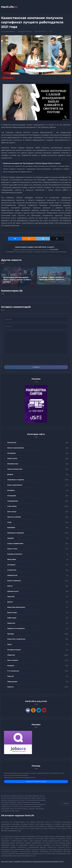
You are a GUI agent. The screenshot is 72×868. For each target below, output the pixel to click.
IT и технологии (13, 671)
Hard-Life (9, 7)
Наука (9, 644)
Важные (10, 474)
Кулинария (11, 527)
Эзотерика (11, 565)
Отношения (12, 496)
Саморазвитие (13, 501)
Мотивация (11, 453)
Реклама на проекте (15, 554)
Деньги (10, 602)
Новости (10, 687)
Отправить (36, 367)
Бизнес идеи (12, 613)
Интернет (11, 666)
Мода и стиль (12, 549)
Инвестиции (12, 618)
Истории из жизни (14, 650)
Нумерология (12, 575)
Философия (12, 559)
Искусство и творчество (16, 639)
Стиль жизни (12, 506)
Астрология (12, 570)
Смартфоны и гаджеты (16, 480)
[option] (18, 277)
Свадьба (10, 538)
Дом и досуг (12, 512)
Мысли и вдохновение (16, 448)
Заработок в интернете (16, 628)
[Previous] (66, 261)
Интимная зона (13, 464)
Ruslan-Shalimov (10, 31)
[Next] (69, 261)
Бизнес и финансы (14, 581)
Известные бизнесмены (16, 607)
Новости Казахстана (15, 469)
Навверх (65, 803)
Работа (10, 586)
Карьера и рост (13, 591)
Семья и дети (12, 458)
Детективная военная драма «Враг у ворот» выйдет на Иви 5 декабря (17, 280)
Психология (12, 443)
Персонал (11, 597)
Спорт (10, 522)
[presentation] (18, 360)
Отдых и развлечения (15, 543)
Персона (10, 676)
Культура (22, 31)
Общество (29, 31)
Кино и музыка (13, 660)
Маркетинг (11, 623)
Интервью (11, 490)
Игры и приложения (15, 485)
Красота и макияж (14, 517)
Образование (12, 682)
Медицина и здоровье (16, 533)
